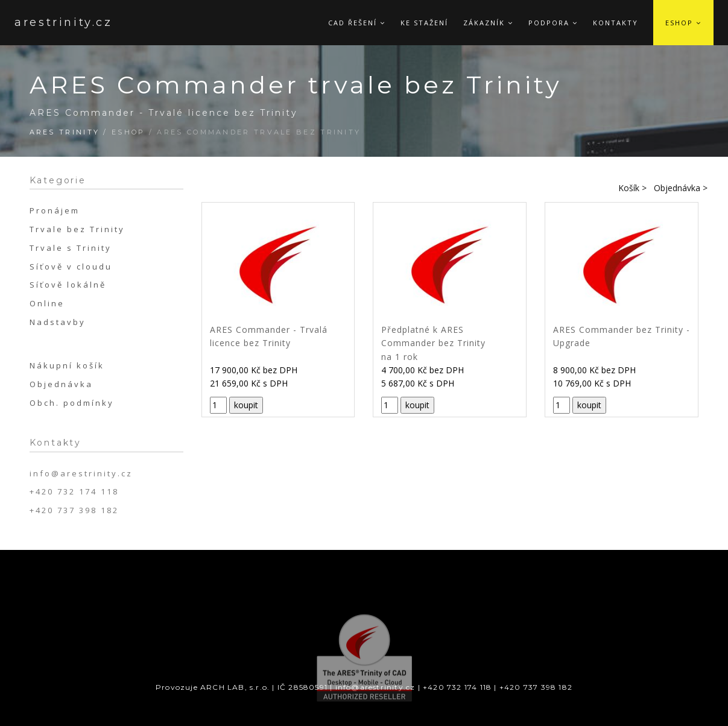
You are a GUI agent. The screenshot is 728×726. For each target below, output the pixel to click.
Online (47, 303)
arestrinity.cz (50, 22)
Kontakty (616, 23)
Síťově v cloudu (71, 267)
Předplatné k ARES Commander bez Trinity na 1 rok (433, 343)
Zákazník (488, 23)
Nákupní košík (67, 365)
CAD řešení (357, 23)
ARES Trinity (65, 132)
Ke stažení (424, 23)
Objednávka (61, 384)
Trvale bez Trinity (77, 229)
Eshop (683, 23)
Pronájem (55, 210)
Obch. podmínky (72, 403)
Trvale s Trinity (71, 248)
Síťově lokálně (68, 285)
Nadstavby (58, 322)
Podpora (553, 23)
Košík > (632, 188)
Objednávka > (681, 188)
